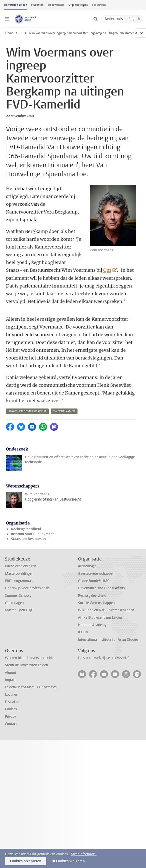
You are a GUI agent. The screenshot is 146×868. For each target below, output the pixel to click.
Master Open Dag (19, 610)
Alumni (10, 673)
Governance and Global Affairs (101, 588)
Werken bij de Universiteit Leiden (30, 658)
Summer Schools (18, 596)
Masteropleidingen (19, 574)
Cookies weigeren (70, 861)
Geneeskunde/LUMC (94, 581)
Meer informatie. (84, 854)
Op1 (107, 270)
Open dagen (14, 603)
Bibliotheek (99, 5)
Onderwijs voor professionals (27, 588)
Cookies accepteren (26, 861)
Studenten (37, 5)
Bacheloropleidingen (21, 566)
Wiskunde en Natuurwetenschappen (106, 610)
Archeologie (87, 566)
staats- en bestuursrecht (27, 411)
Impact (10, 680)
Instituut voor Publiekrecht (32, 534)
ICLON (83, 632)
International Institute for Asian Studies (108, 640)
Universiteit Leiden (15, 5)
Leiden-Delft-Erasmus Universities (31, 687)
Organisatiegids (78, 5)
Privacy (10, 717)
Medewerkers (56, 5)
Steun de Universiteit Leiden (26, 665)
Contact (11, 724)
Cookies (11, 709)
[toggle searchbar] (95, 19)
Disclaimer (13, 702)
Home (9, 33)
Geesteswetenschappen (96, 574)
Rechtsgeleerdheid (26, 529)
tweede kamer (64, 411)
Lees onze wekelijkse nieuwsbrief (103, 658)
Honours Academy (92, 625)
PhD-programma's (19, 581)
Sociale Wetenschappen (96, 603)
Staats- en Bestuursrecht (30, 539)
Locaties (11, 695)
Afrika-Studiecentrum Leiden (100, 618)
